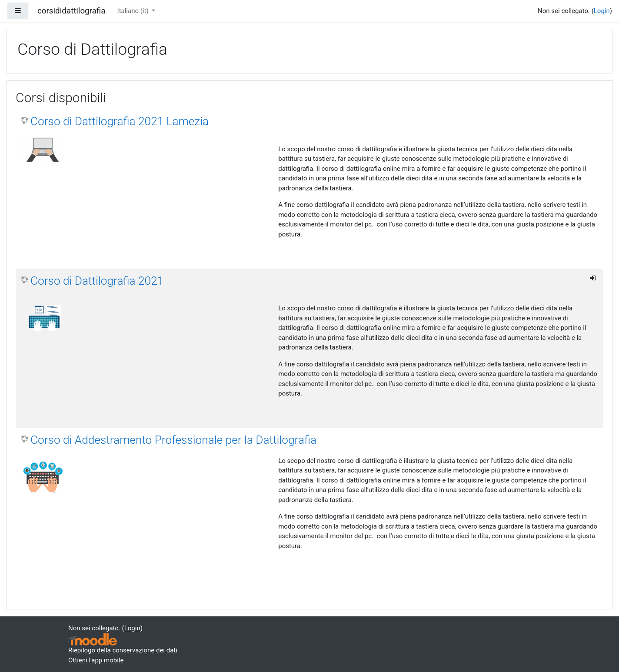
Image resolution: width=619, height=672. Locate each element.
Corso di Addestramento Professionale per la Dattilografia (173, 440)
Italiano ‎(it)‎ (134, 11)
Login (602, 11)
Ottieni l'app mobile (96, 660)
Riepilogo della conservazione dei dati (123, 650)
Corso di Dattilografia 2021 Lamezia (120, 121)
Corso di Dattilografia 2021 (97, 281)
